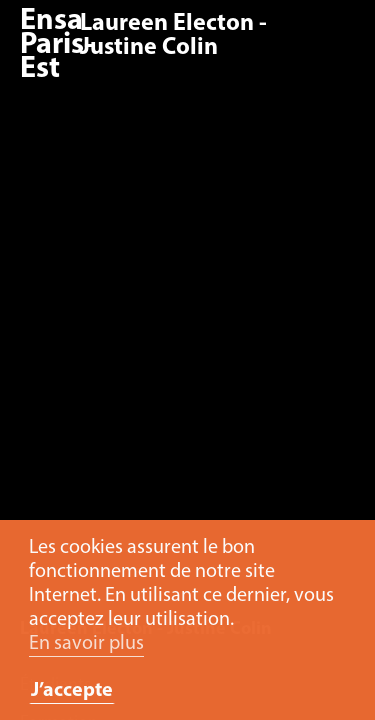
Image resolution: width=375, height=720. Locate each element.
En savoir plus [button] (86, 644)
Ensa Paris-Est (57, 45)
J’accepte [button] (72, 691)
